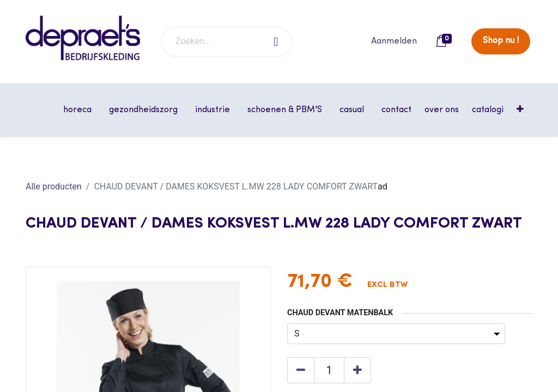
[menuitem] (396, 110)
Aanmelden (394, 41)
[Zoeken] (276, 42)
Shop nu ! (501, 41)
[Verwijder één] (301, 370)
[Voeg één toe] (357, 370)
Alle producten (54, 186)
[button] (521, 110)
